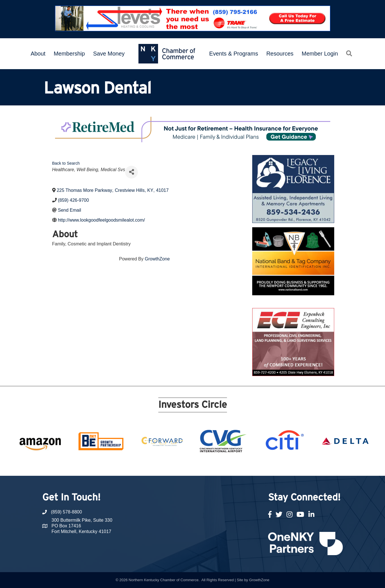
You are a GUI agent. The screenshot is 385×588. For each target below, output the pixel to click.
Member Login (320, 54)
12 (199, 465)
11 (193, 465)
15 (220, 465)
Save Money (109, 54)
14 (213, 465)
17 (233, 465)
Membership (69, 54)
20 (254, 465)
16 (227, 465)
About (38, 54)
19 (247, 465)
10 (186, 465)
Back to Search (66, 163)
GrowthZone (157, 259)
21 (261, 465)
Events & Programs (233, 54)
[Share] (132, 172)
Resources (280, 54)
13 (206, 465)
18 (240, 465)
